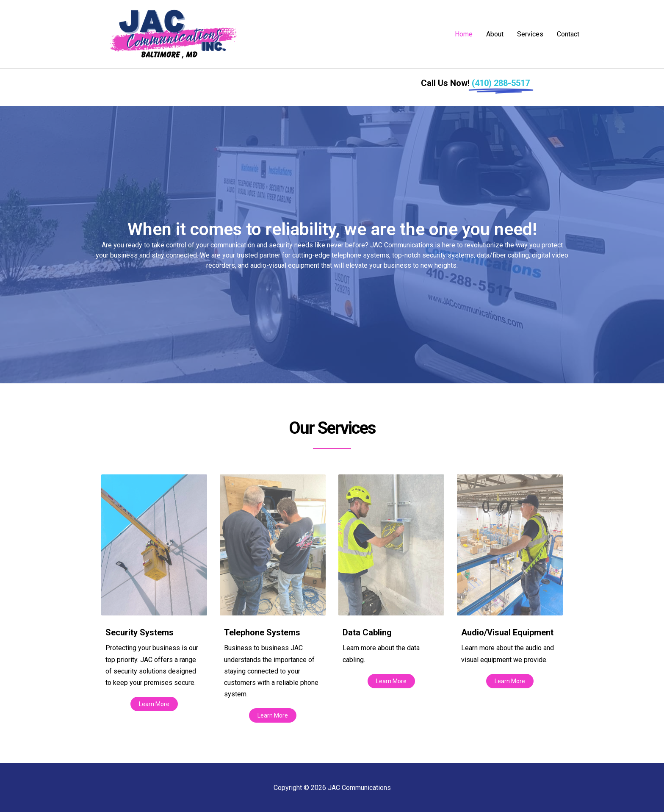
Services (530, 34)
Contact (568, 34)
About (495, 34)
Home (464, 34)
